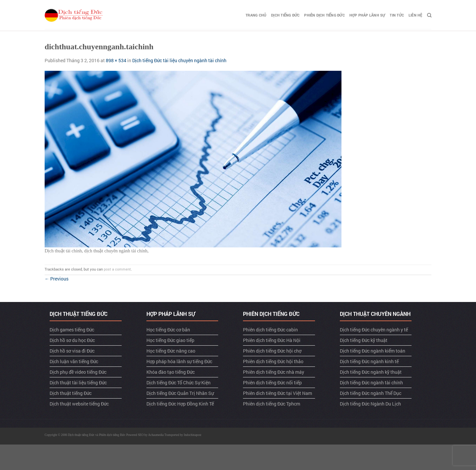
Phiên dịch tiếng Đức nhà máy (274, 372)
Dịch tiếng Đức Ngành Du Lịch (370, 404)
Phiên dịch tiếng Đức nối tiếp (272, 383)
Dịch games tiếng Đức (72, 330)
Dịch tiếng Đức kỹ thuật (364, 340)
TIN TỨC (397, 15)
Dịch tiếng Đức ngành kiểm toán (373, 351)
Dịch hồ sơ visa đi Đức (72, 351)
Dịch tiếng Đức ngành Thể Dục (371, 393)
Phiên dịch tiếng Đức (324, 15)
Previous (57, 279)
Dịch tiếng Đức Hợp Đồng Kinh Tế (180, 404)
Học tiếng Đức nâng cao (171, 351)
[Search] (429, 15)
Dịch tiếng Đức (285, 15)
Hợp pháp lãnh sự (367, 15)
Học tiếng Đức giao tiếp (170, 340)
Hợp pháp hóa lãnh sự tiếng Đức (179, 361)
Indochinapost (193, 435)
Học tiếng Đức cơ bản (168, 330)
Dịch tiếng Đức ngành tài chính (371, 383)
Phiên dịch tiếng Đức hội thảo (273, 361)
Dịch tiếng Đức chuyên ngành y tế (374, 330)
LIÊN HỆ (416, 15)
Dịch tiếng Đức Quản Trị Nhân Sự (180, 393)
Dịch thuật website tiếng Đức (79, 404)
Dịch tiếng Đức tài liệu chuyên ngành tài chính (179, 60)
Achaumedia (156, 435)
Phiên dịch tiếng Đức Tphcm (272, 404)
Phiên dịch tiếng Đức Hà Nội (272, 340)
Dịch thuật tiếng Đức (71, 393)
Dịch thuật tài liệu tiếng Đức (78, 383)
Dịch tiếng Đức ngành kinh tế (369, 361)
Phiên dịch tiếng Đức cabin (270, 330)
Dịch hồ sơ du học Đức (72, 340)
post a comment (117, 269)
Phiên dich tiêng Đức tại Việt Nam (278, 393)
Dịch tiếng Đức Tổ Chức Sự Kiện (178, 383)
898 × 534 (116, 60)
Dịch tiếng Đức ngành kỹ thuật (371, 372)
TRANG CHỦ (256, 15)
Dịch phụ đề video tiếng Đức (78, 372)
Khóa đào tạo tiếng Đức (171, 372)
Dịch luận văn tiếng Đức (74, 361)
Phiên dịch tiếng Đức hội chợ (272, 351)
